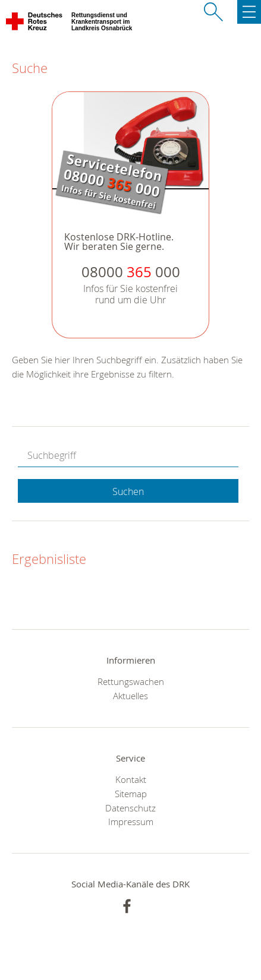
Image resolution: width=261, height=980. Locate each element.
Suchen (128, 491)
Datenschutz (130, 808)
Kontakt (131, 779)
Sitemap (131, 794)
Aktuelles (130, 696)
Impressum (131, 822)
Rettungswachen (131, 681)
